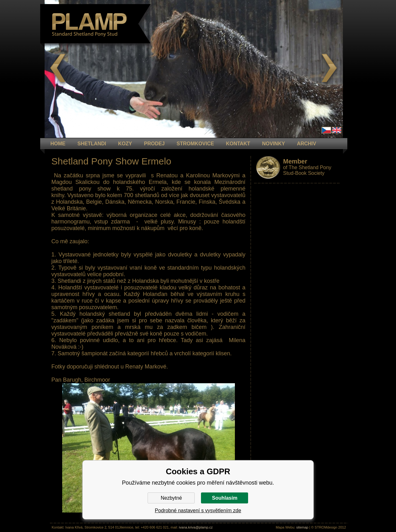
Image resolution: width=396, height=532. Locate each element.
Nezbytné (171, 498)
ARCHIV (306, 144)
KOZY (125, 144)
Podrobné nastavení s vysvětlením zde (198, 511)
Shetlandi (92, 144)
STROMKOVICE (195, 144)
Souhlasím (225, 498)
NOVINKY (273, 144)
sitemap (302, 527)
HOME (58, 144)
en (337, 130)
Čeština (326, 130)
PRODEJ (155, 144)
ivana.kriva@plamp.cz (196, 527)
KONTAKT (238, 144)
